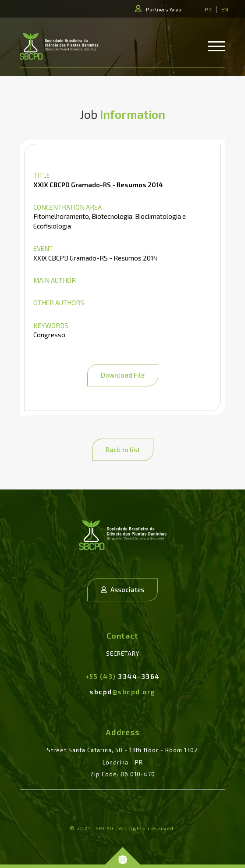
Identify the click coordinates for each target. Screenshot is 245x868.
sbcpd (122, 692)
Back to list (123, 450)
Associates (122, 589)
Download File (123, 375)
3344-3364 (123, 676)
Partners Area (164, 9)
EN (225, 9)
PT (208, 9)
